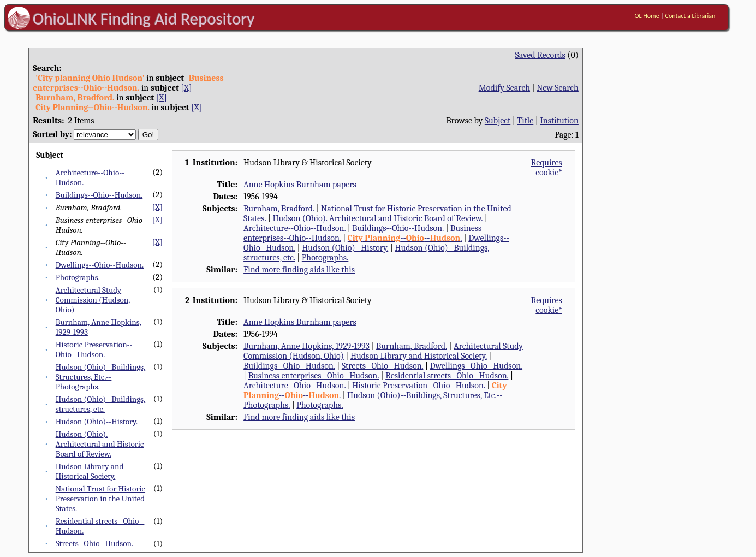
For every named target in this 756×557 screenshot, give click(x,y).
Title (525, 121)
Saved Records (540, 55)
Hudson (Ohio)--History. (97, 422)
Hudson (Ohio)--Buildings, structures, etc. (100, 404)
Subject (498, 121)
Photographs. (78, 277)
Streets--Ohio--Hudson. (95, 543)
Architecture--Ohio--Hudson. (294, 228)
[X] (186, 88)
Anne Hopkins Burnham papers (300, 185)
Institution (559, 121)
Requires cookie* (547, 168)
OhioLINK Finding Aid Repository (144, 19)
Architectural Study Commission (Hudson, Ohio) (93, 300)
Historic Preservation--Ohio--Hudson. (94, 349)
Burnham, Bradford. (279, 209)
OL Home (647, 16)
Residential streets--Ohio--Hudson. (447, 376)
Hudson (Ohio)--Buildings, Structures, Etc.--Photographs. (100, 377)
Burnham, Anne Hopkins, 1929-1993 (306, 346)
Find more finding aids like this (299, 270)
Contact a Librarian (690, 16)
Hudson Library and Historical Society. (90, 471)
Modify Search (504, 88)
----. (405, 238)
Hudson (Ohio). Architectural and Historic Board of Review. (100, 444)
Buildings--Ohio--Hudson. (99, 195)
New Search (558, 88)
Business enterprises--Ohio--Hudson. (314, 376)
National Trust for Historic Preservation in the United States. (100, 499)
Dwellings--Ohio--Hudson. (100, 265)
